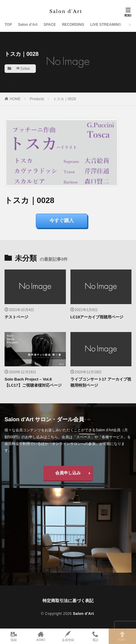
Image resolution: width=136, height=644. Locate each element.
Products (37, 99)
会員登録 (68, 636)
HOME (15, 99)
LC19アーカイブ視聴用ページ (97, 317)
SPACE (49, 25)
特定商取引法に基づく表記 (68, 601)
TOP (8, 25)
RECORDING (73, 25)
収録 (14, 636)
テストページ (16, 317)
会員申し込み (68, 473)
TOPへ (122, 636)
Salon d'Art (83, 614)
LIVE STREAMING (106, 25)
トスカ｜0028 (65, 99)
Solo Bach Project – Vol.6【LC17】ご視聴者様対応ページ (33, 382)
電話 (95, 636)
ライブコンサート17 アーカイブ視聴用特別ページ (101, 382)
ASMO (41, 636)
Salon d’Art (28, 25)
